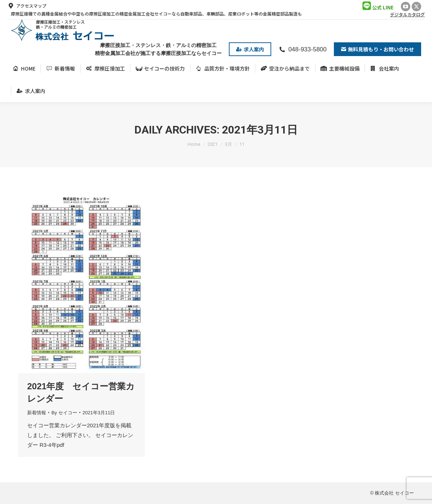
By (64, 413)
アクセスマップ (27, 6)
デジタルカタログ (407, 14)
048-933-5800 (303, 49)
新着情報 (37, 413)
